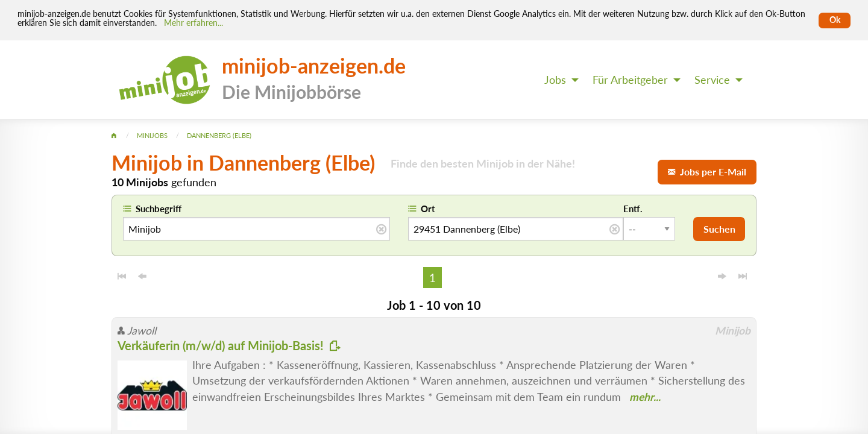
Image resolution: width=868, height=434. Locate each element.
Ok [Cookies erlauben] (835, 20)
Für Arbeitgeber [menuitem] (630, 80)
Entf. (633, 209)
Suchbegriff (159, 209)
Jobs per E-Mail (707, 171)
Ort (428, 209)
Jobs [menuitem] (555, 80)
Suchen (719, 229)
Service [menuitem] (712, 80)
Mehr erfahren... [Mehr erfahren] (193, 23)
